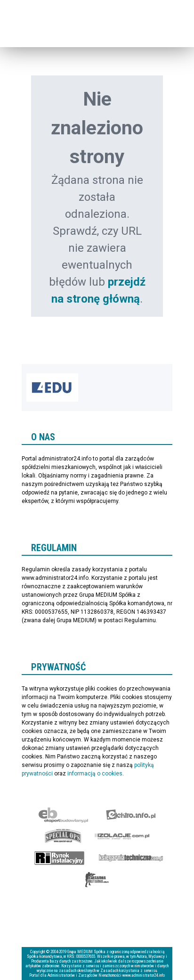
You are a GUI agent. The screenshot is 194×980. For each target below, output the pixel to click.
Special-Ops (63, 836)
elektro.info (131, 815)
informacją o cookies (95, 774)
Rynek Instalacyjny (60, 858)
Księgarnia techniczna (131, 858)
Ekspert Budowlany (63, 815)
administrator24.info (52, 29)
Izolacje (122, 836)
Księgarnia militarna (97, 880)
